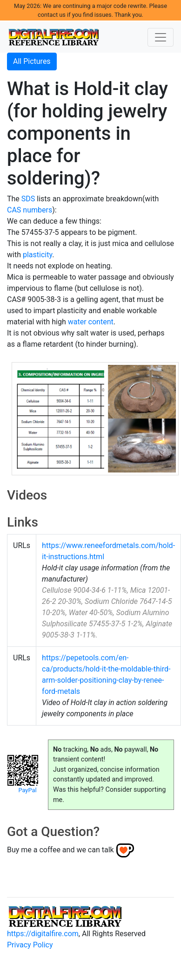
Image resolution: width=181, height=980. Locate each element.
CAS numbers (30, 210)
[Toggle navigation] (161, 37)
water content (91, 322)
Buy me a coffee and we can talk (60, 850)
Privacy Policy (30, 945)
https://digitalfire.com (43, 934)
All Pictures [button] (32, 61)
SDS (28, 199)
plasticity (37, 255)
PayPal (27, 790)
